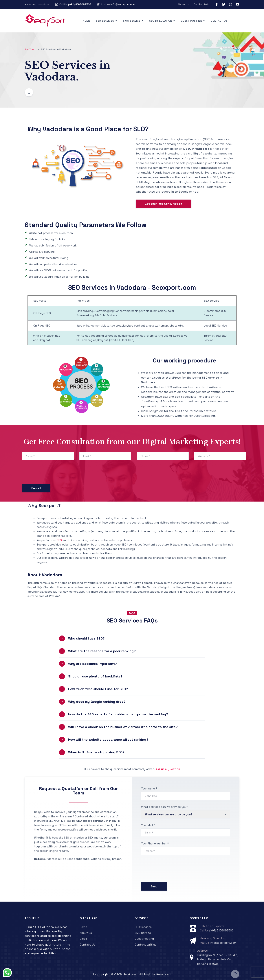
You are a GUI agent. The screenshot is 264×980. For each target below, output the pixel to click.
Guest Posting (191, 21)
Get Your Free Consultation (163, 204)
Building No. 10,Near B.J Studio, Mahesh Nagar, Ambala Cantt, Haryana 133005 (218, 959)
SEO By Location (161, 21)
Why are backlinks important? (92, 664)
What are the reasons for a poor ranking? (102, 651)
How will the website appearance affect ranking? (108, 739)
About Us (183, 4)
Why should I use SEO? (86, 638)
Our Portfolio (202, 4)
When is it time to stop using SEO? (96, 752)
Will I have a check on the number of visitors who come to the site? (123, 727)
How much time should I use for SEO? (98, 689)
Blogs (83, 939)
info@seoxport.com (123, 4)
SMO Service (132, 21)
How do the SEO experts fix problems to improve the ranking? (118, 714)
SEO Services (105, 21)
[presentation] (50, 473)
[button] (132, 638)
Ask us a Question (168, 769)
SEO (59, 540)
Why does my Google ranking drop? (97, 702)
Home (86, 21)
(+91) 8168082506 (80, 4)
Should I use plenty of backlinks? (95, 676)
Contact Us (219, 21)
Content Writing (146, 945)
